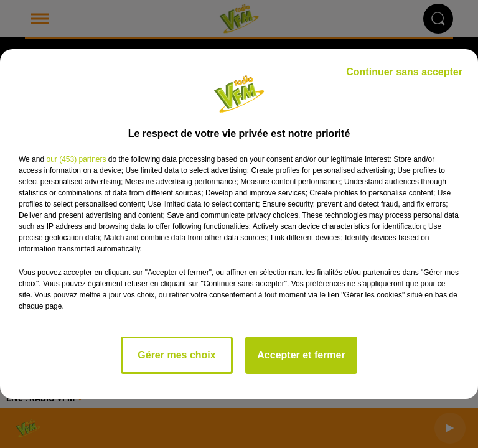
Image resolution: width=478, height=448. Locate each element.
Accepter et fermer (301, 355)
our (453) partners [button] (76, 159)
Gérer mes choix (176, 355)
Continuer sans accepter (404, 72)
